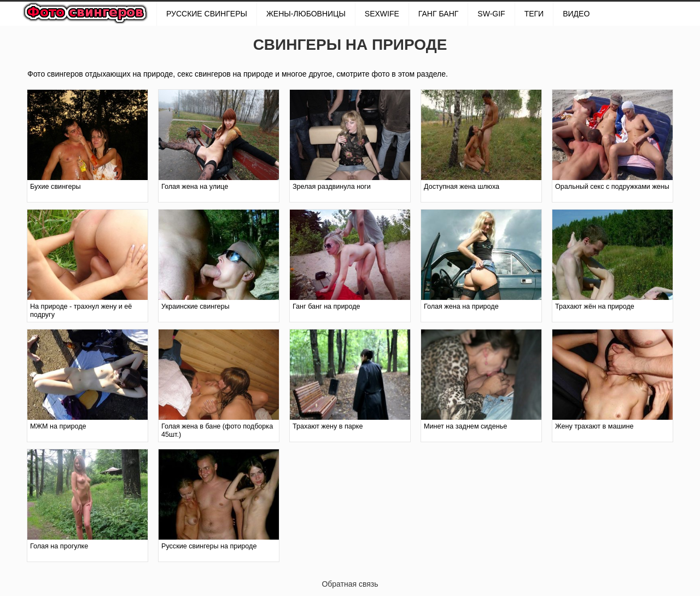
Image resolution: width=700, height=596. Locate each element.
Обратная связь (350, 584)
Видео (576, 14)
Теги (534, 14)
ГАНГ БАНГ (438, 14)
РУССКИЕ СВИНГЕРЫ (207, 14)
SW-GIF (491, 14)
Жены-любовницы (306, 14)
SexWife (382, 14)
